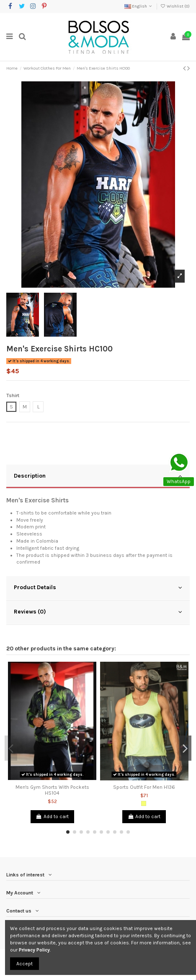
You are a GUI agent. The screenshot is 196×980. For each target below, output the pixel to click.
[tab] (98, 477)
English (139, 6)
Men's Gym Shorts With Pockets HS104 (52, 790)
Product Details (98, 587)
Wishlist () (175, 6)
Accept (24, 964)
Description (98, 476)
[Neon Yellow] (144, 803)
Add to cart (52, 816)
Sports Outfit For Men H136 (144, 787)
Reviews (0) (98, 612)
